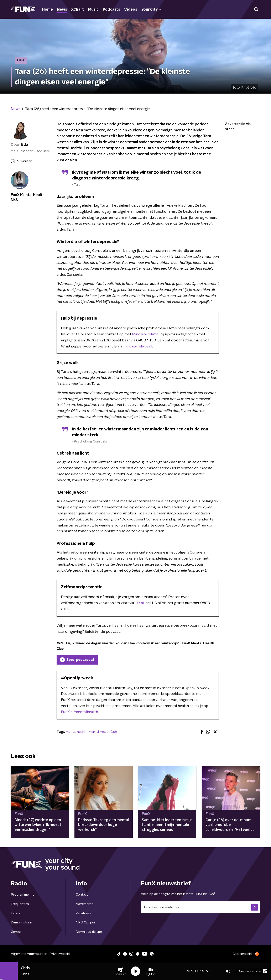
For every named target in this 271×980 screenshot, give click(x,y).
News (62, 10)
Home (47, 10)
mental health (76, 732)
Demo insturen (22, 922)
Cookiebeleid (242, 954)
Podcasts (111, 10)
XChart (78, 10)
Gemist (16, 932)
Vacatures (83, 913)
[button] (120, 971)
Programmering (23, 895)
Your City (151, 10)
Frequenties (20, 904)
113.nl (139, 603)
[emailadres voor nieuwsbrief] (201, 907)
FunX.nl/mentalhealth (79, 712)
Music (93, 10)
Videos (131, 10)
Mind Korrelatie (145, 334)
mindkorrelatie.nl (138, 346)
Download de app (89, 932)
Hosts (15, 913)
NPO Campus (86, 922)
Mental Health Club (103, 732)
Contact (82, 895)
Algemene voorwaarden (29, 954)
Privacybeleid (60, 954)
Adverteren (85, 904)
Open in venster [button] (252, 971)
